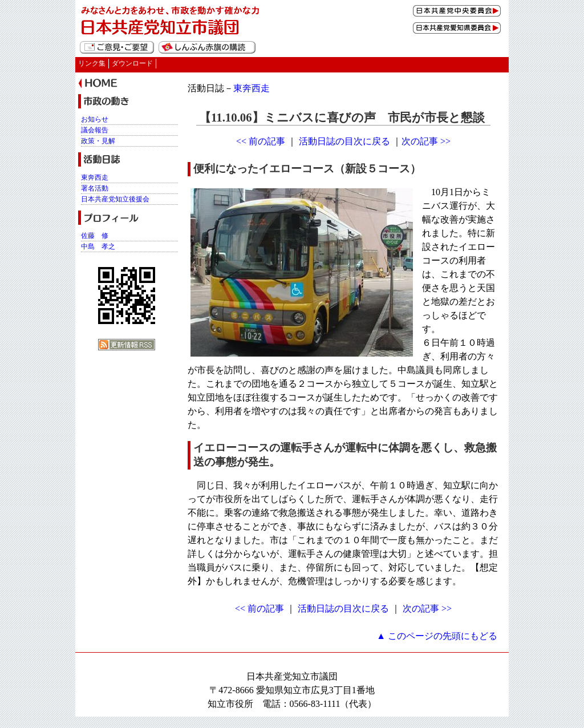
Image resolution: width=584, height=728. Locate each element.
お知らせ (95, 119)
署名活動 (95, 188)
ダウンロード (132, 63)
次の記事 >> (426, 141)
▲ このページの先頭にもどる (437, 636)
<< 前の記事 (261, 141)
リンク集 (92, 63)
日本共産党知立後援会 (115, 199)
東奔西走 (252, 88)
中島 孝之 (98, 246)
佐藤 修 (95, 236)
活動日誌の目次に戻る (344, 141)
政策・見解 (98, 141)
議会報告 (95, 130)
